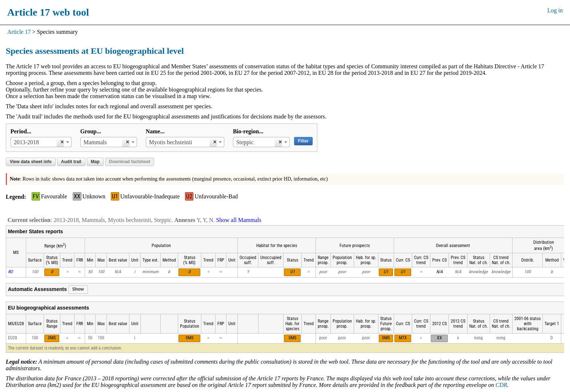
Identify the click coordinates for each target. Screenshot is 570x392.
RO (10, 272)
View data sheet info (31, 162)
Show (78, 289)
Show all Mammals (239, 220)
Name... (155, 131)
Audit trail (71, 162)
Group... (91, 131)
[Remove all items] (60, 142)
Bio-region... (248, 131)
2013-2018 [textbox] (26, 142)
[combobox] (41, 142)
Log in (555, 10)
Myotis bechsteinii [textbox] (171, 142)
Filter (303, 141)
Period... (21, 131)
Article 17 (19, 32)
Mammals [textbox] (95, 142)
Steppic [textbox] (245, 142)
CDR (501, 385)
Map (95, 162)
